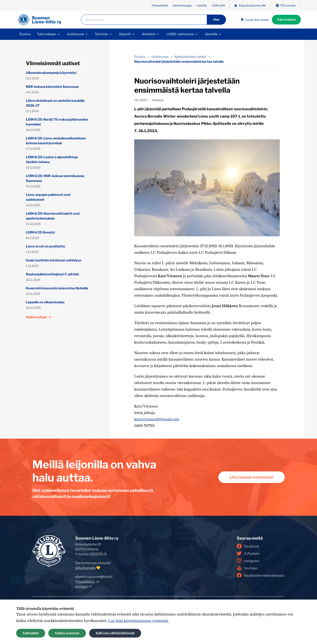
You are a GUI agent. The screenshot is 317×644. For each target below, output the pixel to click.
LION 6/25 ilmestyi (40, 232)
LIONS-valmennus (180, 34)
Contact (81, 586)
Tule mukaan (286, 20)
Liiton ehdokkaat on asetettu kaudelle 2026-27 (55, 103)
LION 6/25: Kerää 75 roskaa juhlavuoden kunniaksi (57, 122)
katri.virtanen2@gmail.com (157, 419)
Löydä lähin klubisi (255, 20)
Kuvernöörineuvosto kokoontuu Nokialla (57, 288)
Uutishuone (75, 34)
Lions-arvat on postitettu (45, 246)
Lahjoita (202, 5)
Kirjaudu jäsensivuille (250, 5)
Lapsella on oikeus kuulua (45, 302)
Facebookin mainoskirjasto (261, 575)
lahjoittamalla (85, 568)
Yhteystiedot (160, 5)
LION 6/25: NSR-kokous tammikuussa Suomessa (55, 178)
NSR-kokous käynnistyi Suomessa (52, 87)
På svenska (286, 5)
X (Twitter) (248, 553)
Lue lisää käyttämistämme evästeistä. (138, 621)
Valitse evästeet (67, 633)
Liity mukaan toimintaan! (251, 477)
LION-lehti (218, 5)
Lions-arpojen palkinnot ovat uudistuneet (48, 197)
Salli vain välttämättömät (115, 633)
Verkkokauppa (182, 5)
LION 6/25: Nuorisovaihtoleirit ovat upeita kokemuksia (53, 216)
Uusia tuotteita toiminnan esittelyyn (54, 260)
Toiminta (101, 34)
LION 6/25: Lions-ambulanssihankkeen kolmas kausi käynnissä (56, 141)
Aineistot (149, 34)
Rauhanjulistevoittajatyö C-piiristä (52, 274)
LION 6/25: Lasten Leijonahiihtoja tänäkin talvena (52, 160)
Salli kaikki (31, 633)
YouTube (247, 568)
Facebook (248, 546)
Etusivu (25, 34)
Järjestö (125, 34)
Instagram (248, 561)
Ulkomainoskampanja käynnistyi (51, 73)
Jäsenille (211, 34)
